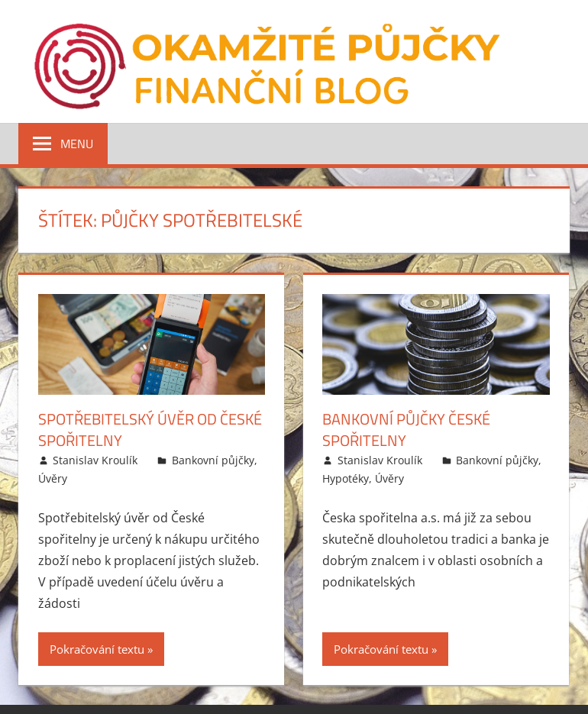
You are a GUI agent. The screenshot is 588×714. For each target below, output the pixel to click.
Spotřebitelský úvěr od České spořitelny (150, 430)
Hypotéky (346, 478)
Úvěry (53, 478)
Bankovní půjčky (213, 460)
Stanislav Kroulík (95, 460)
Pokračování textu (97, 649)
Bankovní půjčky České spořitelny (406, 430)
